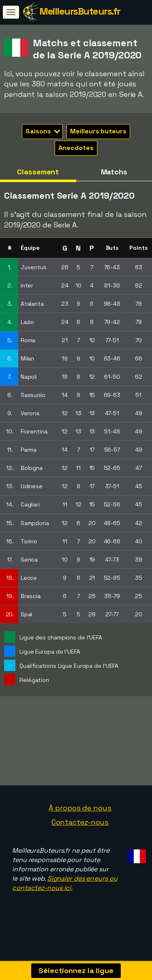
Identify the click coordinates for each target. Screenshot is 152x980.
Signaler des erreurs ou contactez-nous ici (65, 892)
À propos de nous (80, 817)
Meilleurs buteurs (98, 131)
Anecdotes (76, 148)
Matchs (114, 172)
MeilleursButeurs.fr (80, 11)
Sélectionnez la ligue (76, 970)
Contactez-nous (80, 831)
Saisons (43, 131)
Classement (38, 172)
